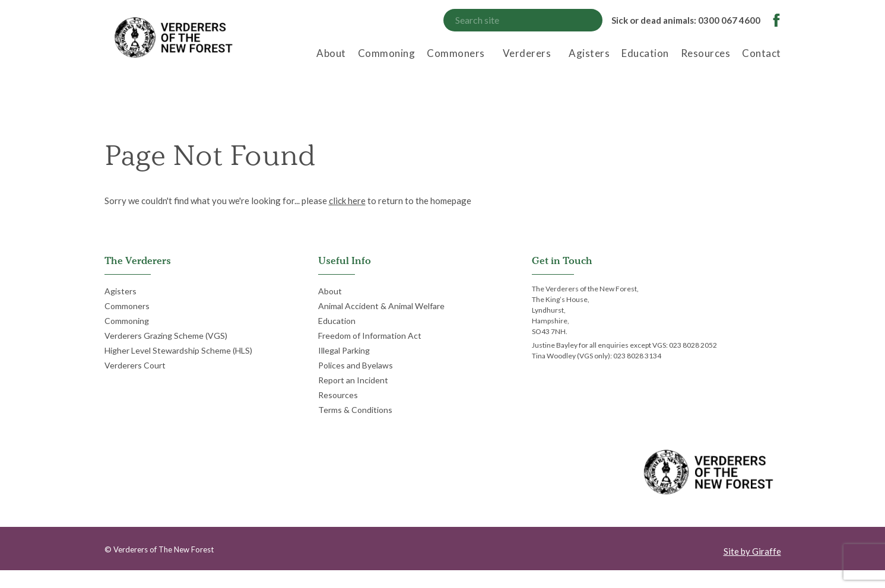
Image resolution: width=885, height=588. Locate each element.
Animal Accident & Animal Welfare (381, 306)
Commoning (387, 53)
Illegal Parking (344, 350)
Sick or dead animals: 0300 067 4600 (686, 20)
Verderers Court (135, 365)
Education (645, 53)
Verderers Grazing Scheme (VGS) (166, 336)
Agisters (589, 53)
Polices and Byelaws (356, 365)
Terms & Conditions (355, 410)
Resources (706, 53)
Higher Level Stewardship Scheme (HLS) (178, 350)
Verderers (527, 53)
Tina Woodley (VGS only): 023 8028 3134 (597, 356)
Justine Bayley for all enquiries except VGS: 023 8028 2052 (624, 345)
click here (347, 201)
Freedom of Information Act (370, 336)
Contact (762, 53)
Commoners (456, 53)
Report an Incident (353, 380)
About (331, 53)
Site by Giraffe (752, 551)
